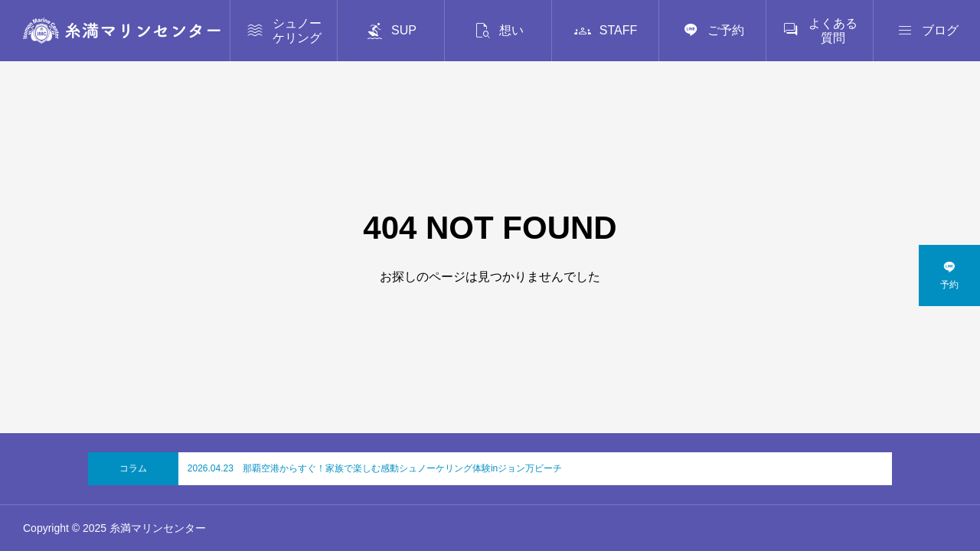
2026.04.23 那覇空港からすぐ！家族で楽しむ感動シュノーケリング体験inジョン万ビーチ (375, 468)
